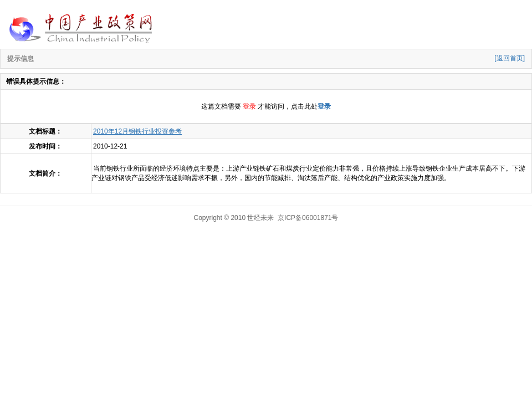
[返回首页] (510, 58)
